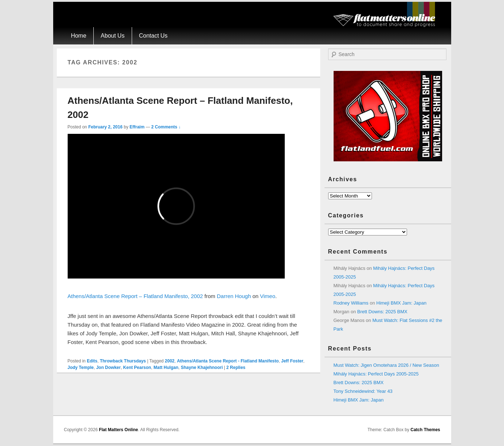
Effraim (137, 127)
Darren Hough (234, 296)
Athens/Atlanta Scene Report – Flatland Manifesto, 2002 (135, 296)
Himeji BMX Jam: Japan (401, 303)
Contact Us (153, 36)
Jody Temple (81, 368)
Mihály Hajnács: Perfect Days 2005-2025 (376, 374)
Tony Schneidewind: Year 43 (363, 391)
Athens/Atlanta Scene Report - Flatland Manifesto (228, 361)
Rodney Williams (351, 303)
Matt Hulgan (166, 368)
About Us (113, 36)
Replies (236, 368)
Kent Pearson (137, 368)
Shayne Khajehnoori (202, 368)
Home (79, 36)
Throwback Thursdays (123, 361)
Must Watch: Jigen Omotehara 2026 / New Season (386, 365)
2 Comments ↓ (166, 127)
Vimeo (268, 296)
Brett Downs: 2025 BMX (382, 312)
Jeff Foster (292, 361)
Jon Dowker (109, 368)
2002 (170, 361)
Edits (92, 361)
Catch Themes (425, 430)
